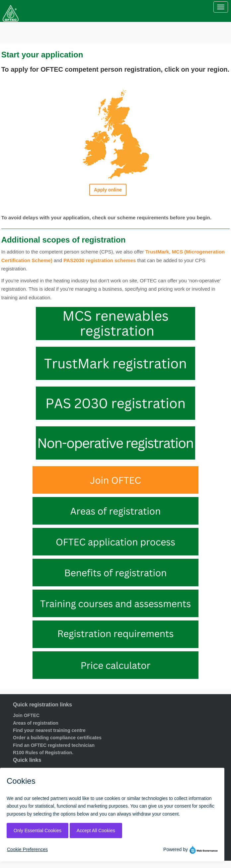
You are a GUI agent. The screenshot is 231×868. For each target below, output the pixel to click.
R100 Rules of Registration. (43, 753)
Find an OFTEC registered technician (54, 745)
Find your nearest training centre (49, 730)
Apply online (108, 190)
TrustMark (157, 252)
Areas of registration (36, 723)
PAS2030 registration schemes (100, 260)
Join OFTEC (26, 715)
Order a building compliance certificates (57, 738)
